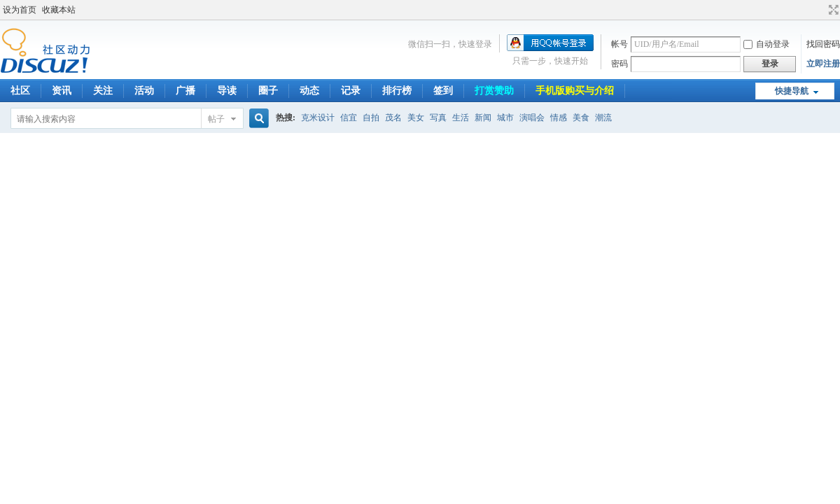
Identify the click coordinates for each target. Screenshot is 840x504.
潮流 (603, 118)
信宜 (349, 118)
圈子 (268, 91)
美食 (581, 118)
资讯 (62, 91)
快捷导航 (792, 91)
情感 (559, 118)
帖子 (216, 119)
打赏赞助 (494, 91)
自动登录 (766, 44)
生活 (461, 118)
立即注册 (823, 64)
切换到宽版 (832, 10)
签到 (443, 91)
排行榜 (397, 91)
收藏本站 (59, 10)
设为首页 (20, 10)
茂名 (393, 118)
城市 (505, 118)
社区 (20, 91)
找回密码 (823, 44)
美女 (416, 118)
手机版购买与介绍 (575, 91)
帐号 (619, 44)
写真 (438, 118)
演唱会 (532, 118)
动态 (309, 91)
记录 (351, 91)
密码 (619, 64)
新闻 (483, 118)
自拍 (371, 118)
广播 (185, 91)
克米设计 (318, 118)
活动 (144, 91)
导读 (227, 91)
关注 (103, 91)
